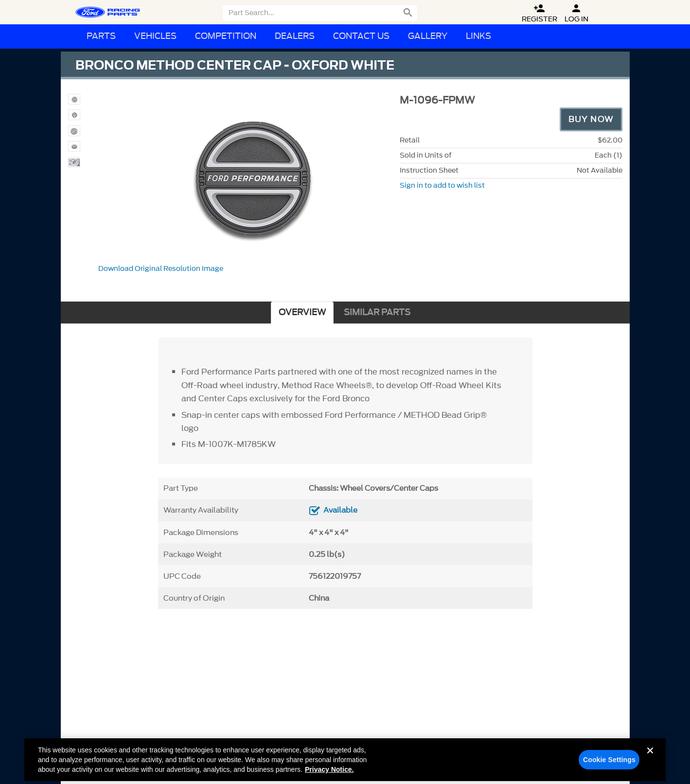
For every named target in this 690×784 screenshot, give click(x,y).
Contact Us (361, 36)
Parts (101, 36)
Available (340, 510)
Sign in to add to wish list (442, 186)
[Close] (650, 763)
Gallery (428, 36)
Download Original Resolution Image (161, 269)
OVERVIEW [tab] (302, 312)
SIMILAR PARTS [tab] (377, 312)
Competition (226, 36)
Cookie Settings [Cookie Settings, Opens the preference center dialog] (609, 765)
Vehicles (155, 36)
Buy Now (591, 119)
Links (478, 36)
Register (540, 13)
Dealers (295, 36)
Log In (576, 13)
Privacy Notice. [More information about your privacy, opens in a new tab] (329, 774)
